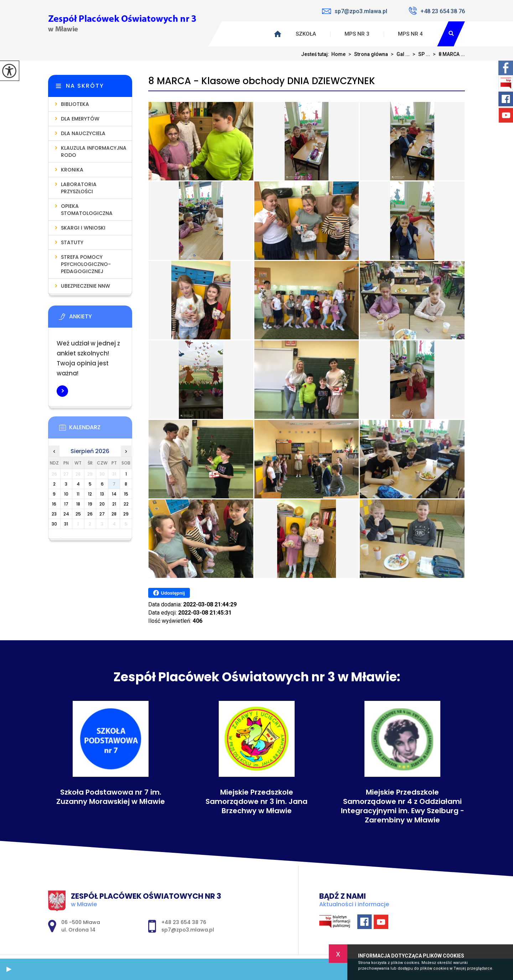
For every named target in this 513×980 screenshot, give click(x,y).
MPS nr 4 (410, 34)
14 (114, 494)
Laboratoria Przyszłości (79, 188)
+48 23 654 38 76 (437, 11)
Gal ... (399, 54)
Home (338, 54)
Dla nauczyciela (83, 133)
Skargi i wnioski (83, 228)
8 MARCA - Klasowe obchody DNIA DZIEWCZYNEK (262, 81)
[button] (9, 969)
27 (102, 514)
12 (90, 494)
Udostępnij (169, 593)
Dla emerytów (80, 119)
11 (78, 494)
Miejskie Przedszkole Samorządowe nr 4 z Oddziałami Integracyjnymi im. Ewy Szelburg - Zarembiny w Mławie (403, 806)
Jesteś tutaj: (316, 54)
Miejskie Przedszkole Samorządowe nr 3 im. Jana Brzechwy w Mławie (256, 801)
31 (66, 524)
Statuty (72, 242)
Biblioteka (75, 104)
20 (102, 504)
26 (90, 514)
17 (66, 504)
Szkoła (306, 34)
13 (102, 494)
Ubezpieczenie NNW (85, 286)
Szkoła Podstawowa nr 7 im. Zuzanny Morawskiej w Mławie (111, 797)
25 (78, 514)
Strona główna (367, 54)
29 (126, 514)
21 (114, 504)
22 (126, 504)
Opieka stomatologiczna (87, 210)
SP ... (420, 54)
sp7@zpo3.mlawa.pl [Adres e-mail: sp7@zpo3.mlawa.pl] (188, 930)
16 (54, 504)
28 (114, 514)
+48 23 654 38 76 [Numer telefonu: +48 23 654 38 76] (184, 922)
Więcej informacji (62, 391)
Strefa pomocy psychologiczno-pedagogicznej (86, 264)
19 (90, 504)
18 (78, 504)
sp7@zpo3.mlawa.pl (355, 11)
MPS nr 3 (357, 34)
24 (66, 514)
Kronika (72, 170)
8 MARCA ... (447, 54)
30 (54, 524)
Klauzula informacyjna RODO (94, 152)
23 (54, 514)
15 (126, 494)
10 (66, 494)
